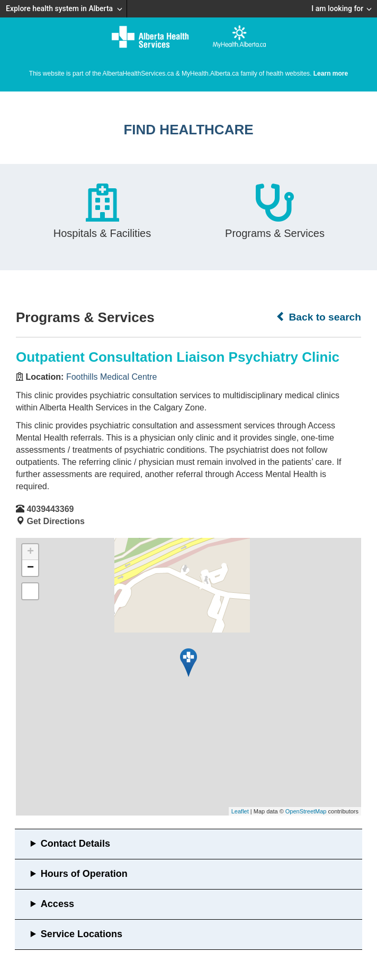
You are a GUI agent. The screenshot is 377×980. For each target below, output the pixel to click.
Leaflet (240, 811)
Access (57, 904)
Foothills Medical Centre (112, 377)
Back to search (318, 317)
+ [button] (30, 552)
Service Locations (82, 934)
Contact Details (75, 844)
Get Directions (55, 521)
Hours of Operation (84, 874)
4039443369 (50, 509)
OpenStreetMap (306, 811)
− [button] (30, 568)
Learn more (331, 74)
